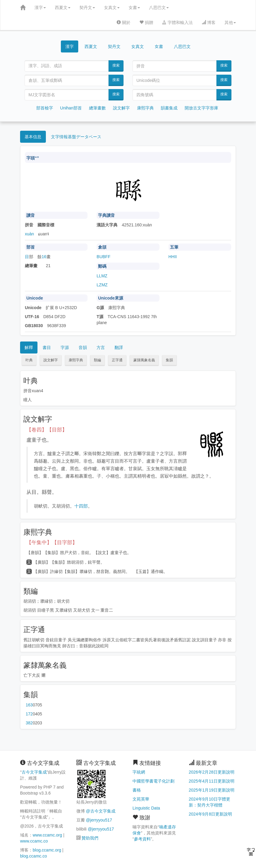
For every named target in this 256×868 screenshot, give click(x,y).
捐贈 (146, 22)
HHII (173, 257)
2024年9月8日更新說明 (211, 814)
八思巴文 (159, 7)
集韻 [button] (169, 360)
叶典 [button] (29, 360)
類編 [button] (97, 360)
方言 (101, 347)
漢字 (40, 7)
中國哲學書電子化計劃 (153, 781)
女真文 (112, 7)
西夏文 (63, 7)
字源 (65, 347)
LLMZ (102, 276)
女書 (134, 7)
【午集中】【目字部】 (52, 543)
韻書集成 (169, 108)
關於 (124, 22)
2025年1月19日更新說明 (212, 790)
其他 (230, 22)
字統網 (139, 772)
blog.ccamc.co (33, 856)
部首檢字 (45, 108)
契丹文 (87, 7)
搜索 (116, 65)
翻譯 (119, 347)
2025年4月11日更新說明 (212, 781)
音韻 (83, 347)
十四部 (81, 506)
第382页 (29, 723)
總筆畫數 (97, 108)
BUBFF (103, 257)
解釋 (29, 347)
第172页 (29, 714)
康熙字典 (145, 108)
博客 (209, 22)
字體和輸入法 (177, 22)
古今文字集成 (34, 772)
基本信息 (33, 137)
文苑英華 (141, 799)
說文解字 (121, 108)
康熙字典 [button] (76, 360)
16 (44, 257)
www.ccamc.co (34, 841)
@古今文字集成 (100, 811)
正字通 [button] (117, 360)
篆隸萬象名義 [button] (144, 360)
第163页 (29, 705)
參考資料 (142, 839)
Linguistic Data (146, 808)
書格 (137, 790)
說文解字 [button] (51, 360)
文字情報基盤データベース (76, 137)
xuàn (29, 234)
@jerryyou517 (99, 820)
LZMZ (102, 285)
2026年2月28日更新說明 (212, 772)
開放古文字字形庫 (201, 108)
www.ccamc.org (47, 835)
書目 (47, 347)
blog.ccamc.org (47, 850)
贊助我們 (90, 838)
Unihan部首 (71, 108)
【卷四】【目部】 (47, 430)
